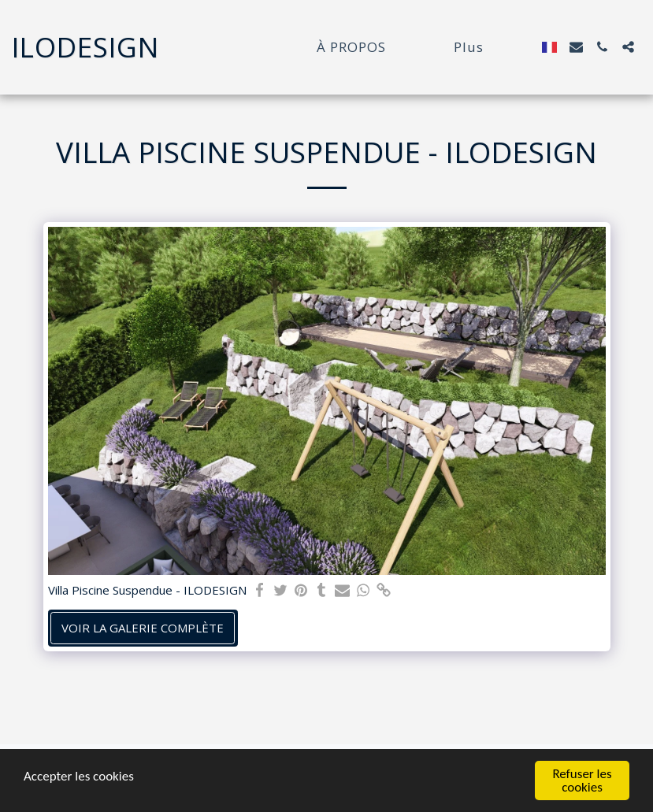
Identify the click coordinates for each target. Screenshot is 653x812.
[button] (576, 47)
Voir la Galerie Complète (143, 628)
